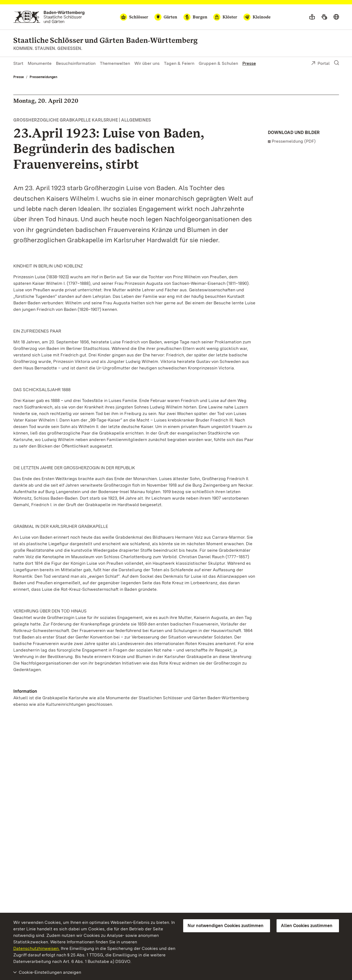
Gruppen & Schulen (218, 63)
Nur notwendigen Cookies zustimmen (226, 926)
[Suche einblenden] (337, 63)
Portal (320, 64)
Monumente (40, 63)
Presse (249, 63)
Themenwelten (115, 63)
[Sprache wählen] (336, 17)
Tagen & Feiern (179, 63)
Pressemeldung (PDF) (294, 141)
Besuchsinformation (76, 63)
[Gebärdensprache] (324, 17)
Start (18, 63)
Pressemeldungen (43, 77)
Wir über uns (147, 63)
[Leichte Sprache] (312, 17)
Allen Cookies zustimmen (307, 926)
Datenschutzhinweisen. (37, 948)
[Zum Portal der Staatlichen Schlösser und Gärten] (49, 17)
